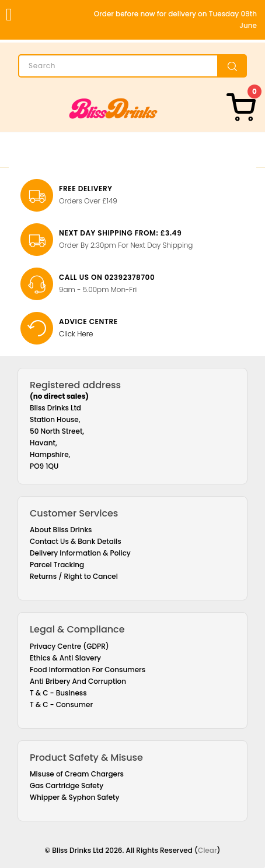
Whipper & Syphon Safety (75, 797)
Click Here (76, 334)
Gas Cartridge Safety (67, 786)
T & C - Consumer (61, 704)
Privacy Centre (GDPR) (69, 646)
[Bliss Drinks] (113, 108)
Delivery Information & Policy (80, 553)
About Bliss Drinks (61, 530)
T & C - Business (58, 693)
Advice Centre (88, 321)
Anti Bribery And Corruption (78, 681)
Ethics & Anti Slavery (65, 658)
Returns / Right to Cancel (74, 576)
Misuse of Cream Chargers (77, 774)
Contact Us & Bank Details (76, 541)
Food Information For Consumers (88, 670)
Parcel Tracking (57, 565)
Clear (208, 850)
